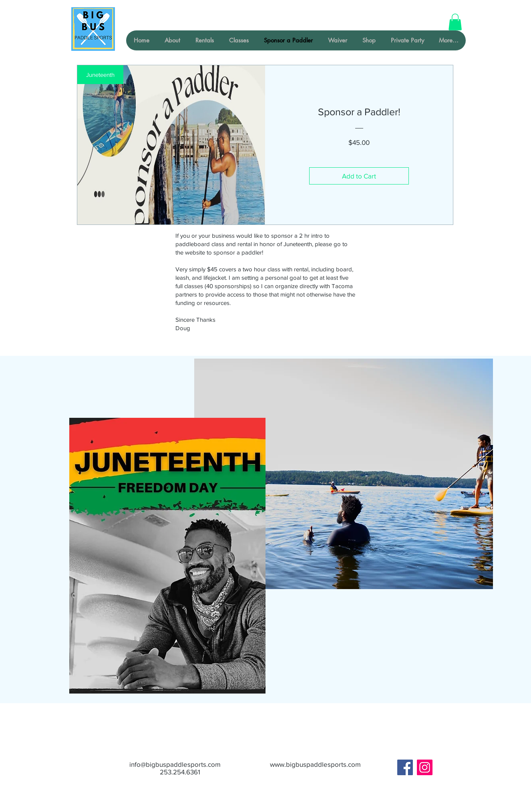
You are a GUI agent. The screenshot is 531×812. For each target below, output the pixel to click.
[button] (455, 22)
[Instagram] (425, 767)
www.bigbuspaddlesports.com (315, 764)
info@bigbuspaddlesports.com (175, 764)
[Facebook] (405, 767)
